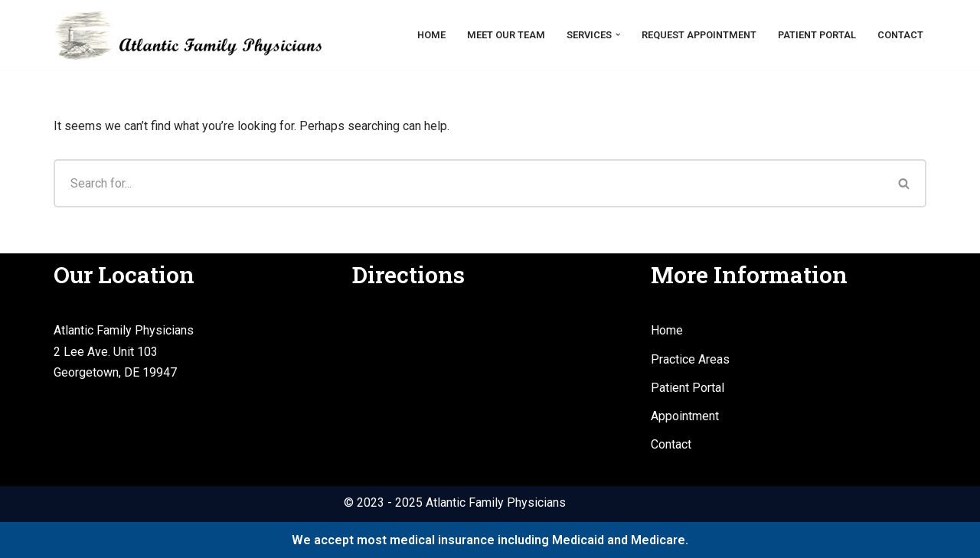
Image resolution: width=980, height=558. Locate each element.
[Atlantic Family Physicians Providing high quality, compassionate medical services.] (188, 35)
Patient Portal (817, 35)
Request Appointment (699, 35)
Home (431, 35)
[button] (618, 34)
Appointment (685, 416)
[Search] (468, 183)
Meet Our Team (506, 35)
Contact (900, 35)
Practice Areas (690, 359)
